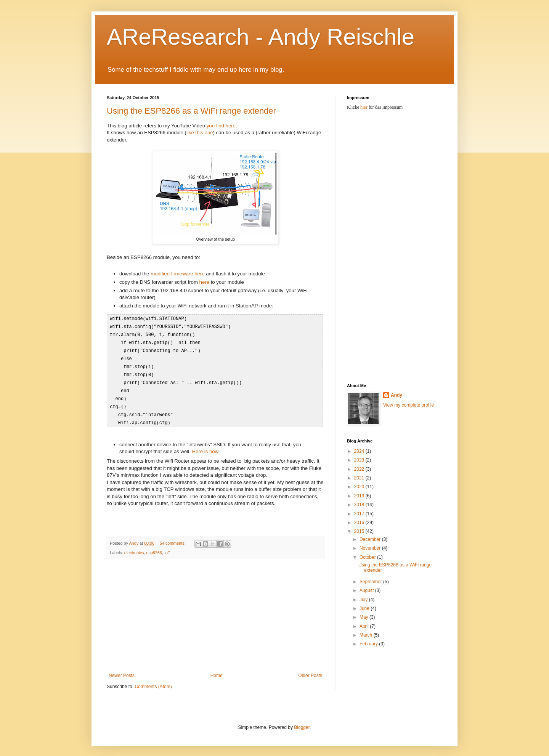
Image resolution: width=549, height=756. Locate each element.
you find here (221, 126)
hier (364, 107)
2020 (360, 487)
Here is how (205, 446)
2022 (360, 469)
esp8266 (154, 547)
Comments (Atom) (153, 681)
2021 (360, 478)
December (371, 539)
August (367, 590)
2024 (360, 451)
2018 (360, 505)
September (371, 582)
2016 (360, 523)
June (365, 608)
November (371, 548)
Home (217, 670)
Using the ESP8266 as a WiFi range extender (191, 111)
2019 (360, 496)
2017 (360, 514)
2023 (360, 460)
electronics (134, 547)
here (204, 282)
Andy (396, 395)
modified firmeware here (177, 274)
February (369, 644)
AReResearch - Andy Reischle (261, 37)
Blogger (302, 722)
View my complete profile (409, 405)
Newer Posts (122, 670)
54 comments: (173, 538)
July (364, 600)
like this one (200, 133)
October (368, 557)
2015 (360, 531)
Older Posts (310, 670)
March (367, 635)
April (365, 626)
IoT (167, 547)
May (364, 617)
